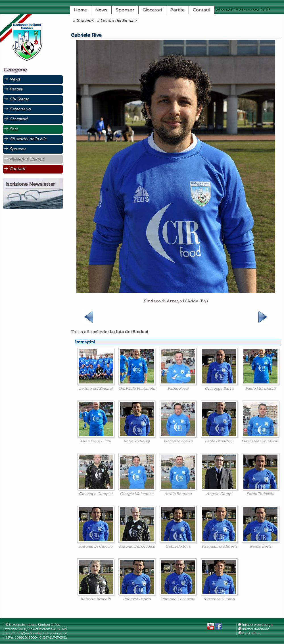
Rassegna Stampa (27, 159)
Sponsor (125, 10)
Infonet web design (257, 625)
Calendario (20, 109)
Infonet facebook (255, 629)
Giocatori (152, 10)
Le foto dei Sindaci (118, 21)
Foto (14, 129)
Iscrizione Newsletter (30, 184)
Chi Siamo (19, 99)
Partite (177, 10)
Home (80, 10)
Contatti (201, 10)
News (101, 10)
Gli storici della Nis (28, 139)
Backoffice (251, 633)
